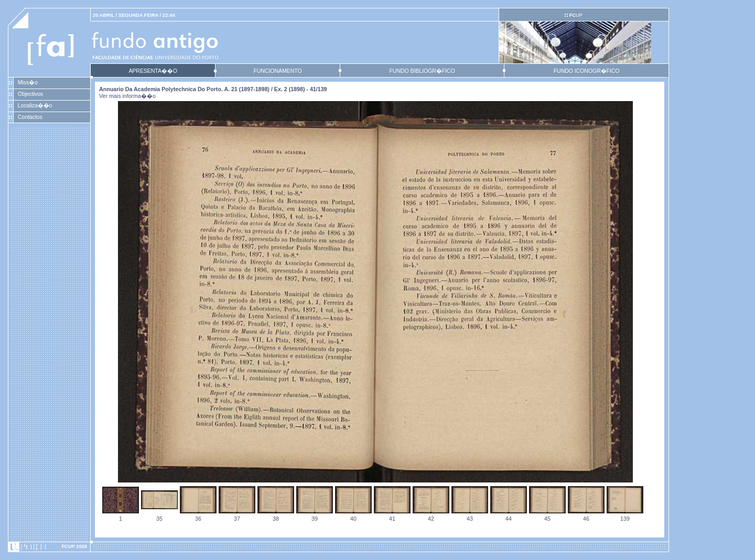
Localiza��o (35, 105)
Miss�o (28, 82)
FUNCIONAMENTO (277, 71)
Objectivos (30, 94)
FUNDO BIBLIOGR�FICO (422, 71)
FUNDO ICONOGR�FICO (587, 71)
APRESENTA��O (153, 71)
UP (575, 15)
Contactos (30, 117)
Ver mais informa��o (127, 96)
